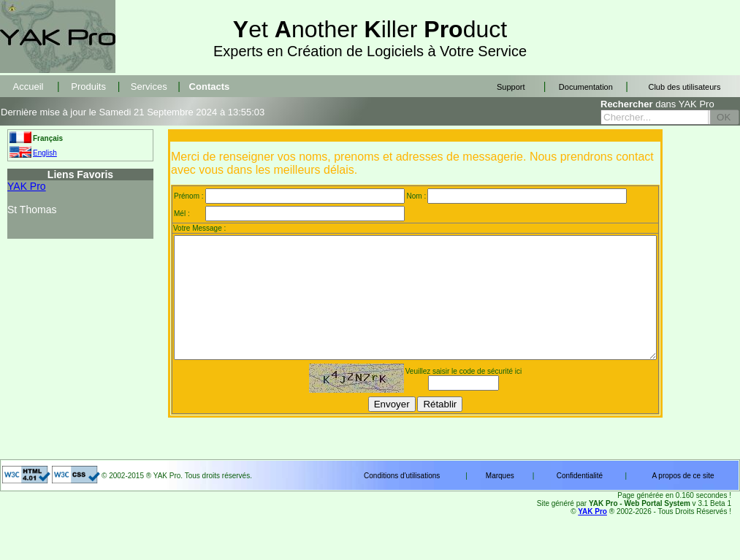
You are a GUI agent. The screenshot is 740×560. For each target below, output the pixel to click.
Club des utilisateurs (684, 87)
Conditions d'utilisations (402, 500)
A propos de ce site (683, 500)
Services (149, 87)
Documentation (586, 87)
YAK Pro (27, 186)
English (45, 153)
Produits (88, 87)
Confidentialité (580, 500)
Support (511, 87)
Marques (500, 500)
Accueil (28, 87)
